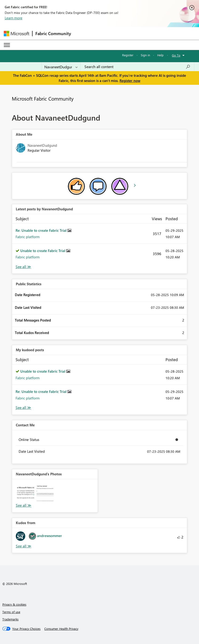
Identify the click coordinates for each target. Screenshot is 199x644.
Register (128, 55)
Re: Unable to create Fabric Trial (41, 230)
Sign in (145, 55)
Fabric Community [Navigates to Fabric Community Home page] (53, 33)
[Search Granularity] (61, 67)
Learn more (14, 18)
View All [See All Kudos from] (24, 546)
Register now (130, 81)
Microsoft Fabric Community (43, 98)
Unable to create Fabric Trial (43, 251)
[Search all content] (137, 67)
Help (160, 55)
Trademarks (10, 619)
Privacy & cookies (14, 604)
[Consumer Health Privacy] (61, 629)
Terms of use (11, 612)
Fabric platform (28, 237)
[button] (26, 493)
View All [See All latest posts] (23, 267)
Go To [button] (176, 55)
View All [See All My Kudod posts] (23, 408)
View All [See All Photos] (24, 505)
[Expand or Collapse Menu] (7, 45)
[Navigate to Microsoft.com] (17, 34)
